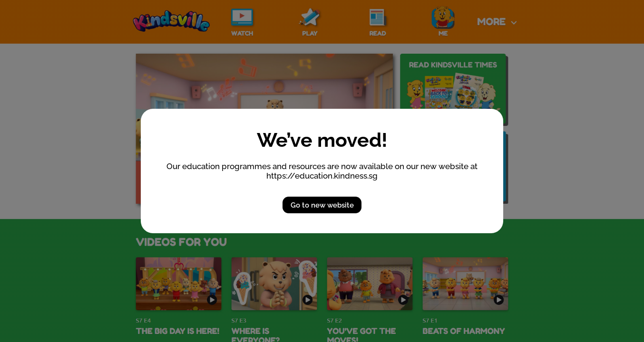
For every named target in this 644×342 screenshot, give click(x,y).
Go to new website (322, 205)
